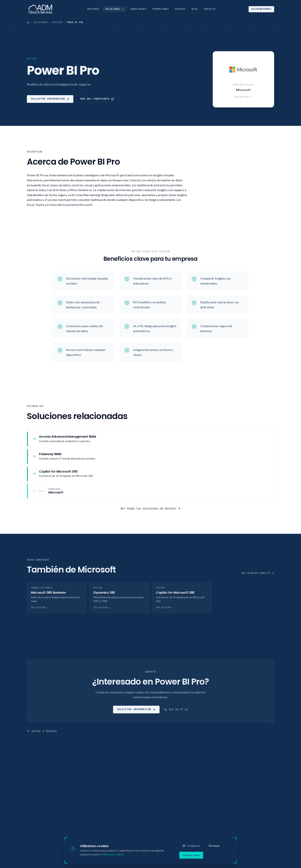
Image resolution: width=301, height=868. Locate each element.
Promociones (161, 9)
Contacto (210, 9)
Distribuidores (261, 9)
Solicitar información (50, 99)
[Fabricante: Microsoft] (150, 491)
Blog (195, 9)
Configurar (191, 846)
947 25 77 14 (176, 710)
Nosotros (93, 9)
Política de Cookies (112, 854)
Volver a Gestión (42, 731)
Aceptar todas (191, 855)
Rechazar (214, 846)
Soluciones (115, 9)
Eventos (180, 9)
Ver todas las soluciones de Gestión (150, 508)
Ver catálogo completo (258, 573)
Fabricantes (138, 9)
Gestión (57, 22)
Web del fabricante (97, 99)
